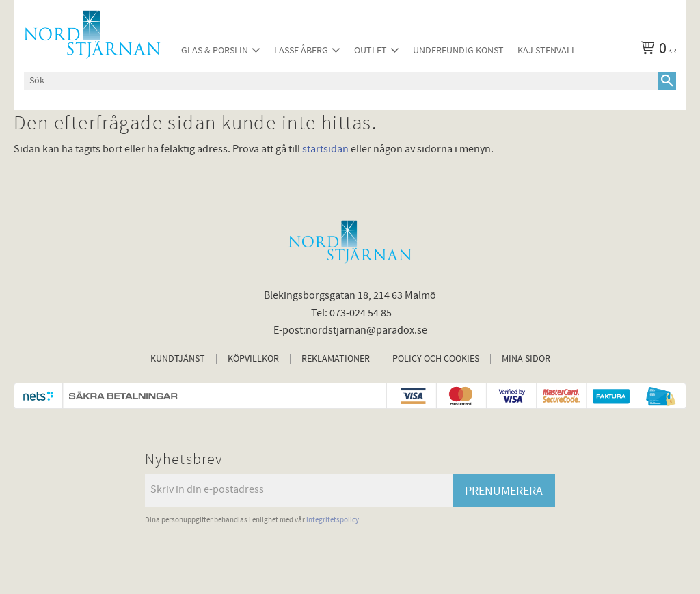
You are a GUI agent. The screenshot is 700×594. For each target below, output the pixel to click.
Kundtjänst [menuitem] (178, 359)
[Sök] (667, 81)
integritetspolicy (333, 520)
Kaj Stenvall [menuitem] (547, 50)
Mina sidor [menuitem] (526, 359)
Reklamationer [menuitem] (336, 359)
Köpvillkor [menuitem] (253, 359)
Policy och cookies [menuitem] (436, 359)
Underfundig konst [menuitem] (458, 50)
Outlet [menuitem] (371, 50)
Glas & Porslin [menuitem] (215, 50)
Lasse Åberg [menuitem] (301, 50)
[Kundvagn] (656, 51)
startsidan (325, 149)
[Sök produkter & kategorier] (341, 81)
